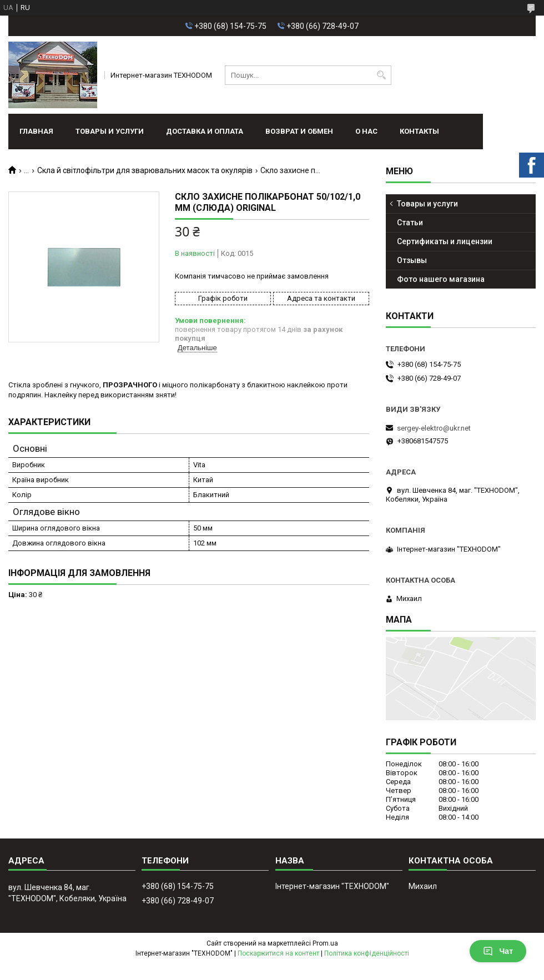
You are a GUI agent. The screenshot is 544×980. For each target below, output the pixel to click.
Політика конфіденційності (367, 953)
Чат (498, 951)
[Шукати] (382, 75)
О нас (366, 131)
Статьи (410, 223)
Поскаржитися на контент (278, 953)
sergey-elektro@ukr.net (434, 428)
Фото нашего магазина (441, 279)
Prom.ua (325, 943)
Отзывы (412, 260)
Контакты (419, 131)
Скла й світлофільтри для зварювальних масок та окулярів (145, 170)
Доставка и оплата (205, 131)
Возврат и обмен (299, 131)
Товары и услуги (110, 131)
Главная (36, 131)
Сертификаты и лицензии (445, 241)
